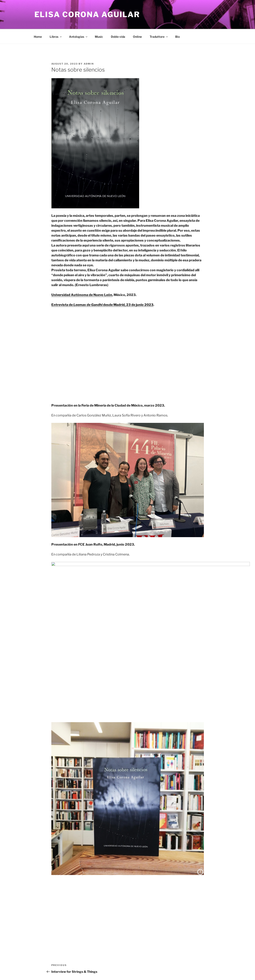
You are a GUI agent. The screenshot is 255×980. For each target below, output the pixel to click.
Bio (177, 37)
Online (137, 37)
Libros (56, 37)
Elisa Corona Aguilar (87, 14)
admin (89, 64)
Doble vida (118, 37)
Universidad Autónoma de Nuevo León (82, 295)
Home (38, 37)
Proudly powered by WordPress (54, 970)
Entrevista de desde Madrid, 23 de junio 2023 (102, 305)
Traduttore (159, 37)
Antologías (79, 37)
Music (99, 37)
